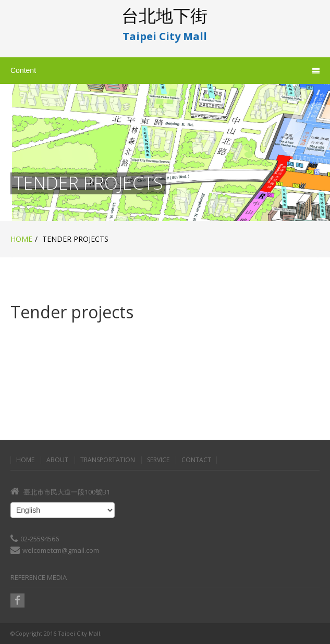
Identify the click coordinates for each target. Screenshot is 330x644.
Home (21, 239)
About (57, 460)
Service (158, 460)
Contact (196, 460)
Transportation (108, 460)
